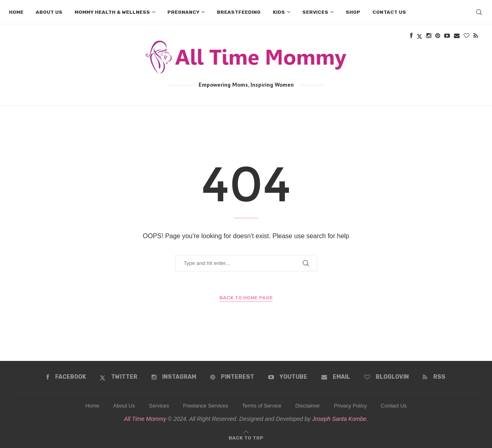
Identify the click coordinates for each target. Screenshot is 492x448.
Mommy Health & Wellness (112, 12)
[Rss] (434, 377)
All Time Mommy (145, 419)
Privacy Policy (350, 406)
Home (16, 12)
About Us (124, 406)
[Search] (479, 12)
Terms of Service (262, 406)
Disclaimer (308, 406)
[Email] (336, 377)
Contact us (389, 12)
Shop (353, 12)
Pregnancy (183, 12)
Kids (279, 12)
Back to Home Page (246, 298)
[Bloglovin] (387, 377)
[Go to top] (246, 437)
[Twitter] (119, 377)
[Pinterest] (232, 377)
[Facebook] (66, 377)
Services (315, 12)
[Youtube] (288, 377)
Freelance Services (206, 406)
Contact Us (394, 406)
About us (49, 12)
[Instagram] (174, 377)
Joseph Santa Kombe (339, 419)
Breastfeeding (239, 12)
